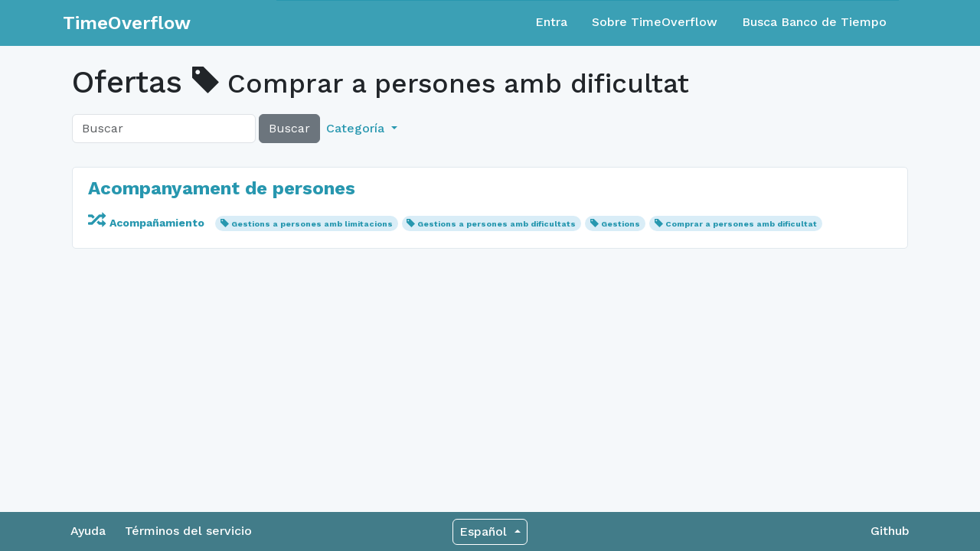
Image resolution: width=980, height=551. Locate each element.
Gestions (621, 224)
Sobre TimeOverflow (655, 22)
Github (890, 531)
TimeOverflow (127, 23)
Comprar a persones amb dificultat (741, 224)
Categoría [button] (357, 128)
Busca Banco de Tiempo (814, 22)
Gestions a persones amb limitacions (312, 224)
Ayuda (88, 531)
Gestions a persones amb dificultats (497, 224)
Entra (551, 22)
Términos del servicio (188, 531)
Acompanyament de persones (222, 188)
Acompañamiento (148, 223)
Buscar (289, 128)
